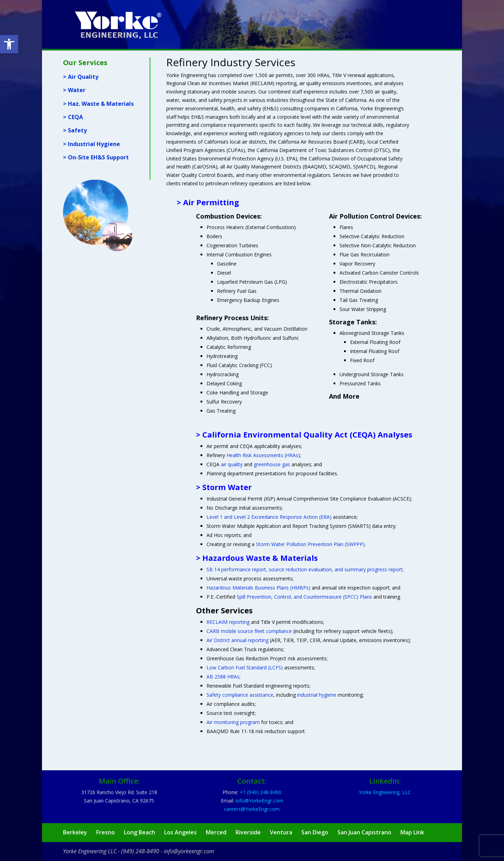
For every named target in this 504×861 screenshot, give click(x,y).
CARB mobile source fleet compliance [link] (249, 631)
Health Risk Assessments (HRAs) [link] (263, 455)
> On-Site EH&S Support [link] (96, 157)
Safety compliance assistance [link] (240, 695)
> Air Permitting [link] (208, 202)
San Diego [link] (315, 832)
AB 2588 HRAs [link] (223, 677)
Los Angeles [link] (180, 832)
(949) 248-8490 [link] (140, 851)
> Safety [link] (75, 130)
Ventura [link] (281, 832)
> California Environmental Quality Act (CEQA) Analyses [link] (304, 434)
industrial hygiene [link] (317, 695)
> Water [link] (74, 90)
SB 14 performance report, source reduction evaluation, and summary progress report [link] (304, 569)
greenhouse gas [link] (272, 464)
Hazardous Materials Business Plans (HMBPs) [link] (258, 588)
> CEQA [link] (73, 117)
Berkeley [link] (75, 832)
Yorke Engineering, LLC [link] (385, 792)
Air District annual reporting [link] (237, 640)
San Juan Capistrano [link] (364, 832)
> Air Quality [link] (81, 77)
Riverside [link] (248, 832)
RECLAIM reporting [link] (228, 622)
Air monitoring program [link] (233, 722)
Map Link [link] (412, 832)
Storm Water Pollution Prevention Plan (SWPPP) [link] (310, 544)
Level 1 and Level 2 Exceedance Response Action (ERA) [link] (269, 517)
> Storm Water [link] (224, 487)
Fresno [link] (106, 832)
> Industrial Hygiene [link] (92, 144)
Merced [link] (216, 832)
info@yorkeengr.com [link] (189, 851)
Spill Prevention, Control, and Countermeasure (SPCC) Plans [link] (304, 597)
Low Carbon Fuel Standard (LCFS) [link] (245, 667)
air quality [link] (232, 464)
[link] (9, 44)
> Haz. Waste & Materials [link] (98, 104)
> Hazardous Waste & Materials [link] (257, 558)
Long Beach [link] (139, 832)
